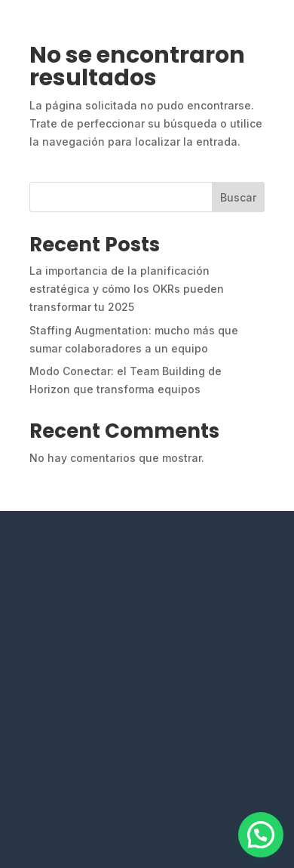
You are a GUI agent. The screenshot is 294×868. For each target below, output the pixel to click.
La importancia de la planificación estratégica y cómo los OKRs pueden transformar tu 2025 (127, 289)
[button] (261, 835)
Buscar (238, 197)
